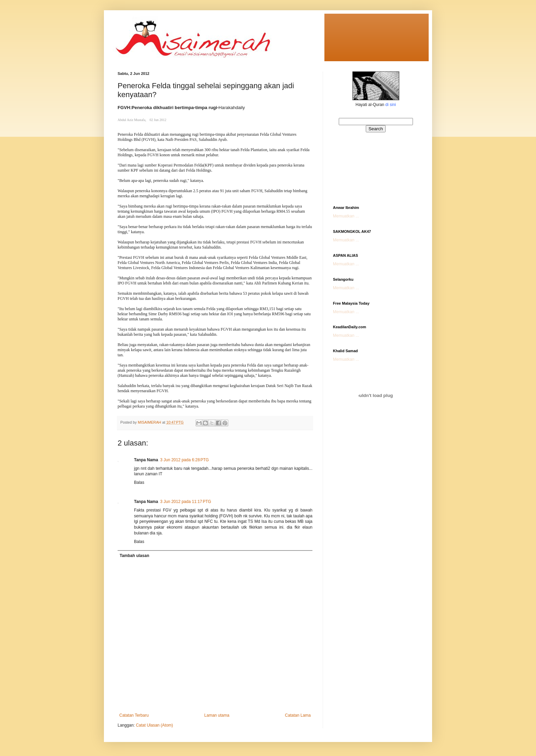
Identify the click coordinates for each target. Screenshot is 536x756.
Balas (139, 482)
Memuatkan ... (346, 216)
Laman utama (217, 715)
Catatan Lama (298, 715)
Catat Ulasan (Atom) (154, 725)
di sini (391, 105)
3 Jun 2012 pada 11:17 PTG (185, 502)
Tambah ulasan (134, 556)
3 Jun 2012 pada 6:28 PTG (184, 460)
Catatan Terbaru (134, 715)
